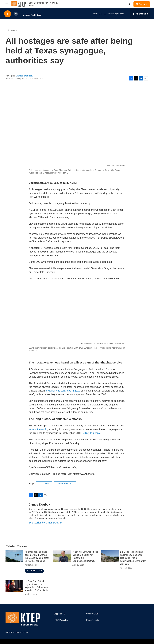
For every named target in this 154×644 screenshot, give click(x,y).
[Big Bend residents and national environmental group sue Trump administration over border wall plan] (110, 556)
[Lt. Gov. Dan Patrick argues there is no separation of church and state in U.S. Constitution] (14, 586)
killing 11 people (92, 433)
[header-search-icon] (129, 4)
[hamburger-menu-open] (7, 4)
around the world (38, 429)
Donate (143, 4)
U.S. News (11, 30)
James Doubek (24, 76)
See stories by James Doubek (45, 523)
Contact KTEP (92, 614)
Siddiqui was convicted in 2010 (63, 391)
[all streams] (140, 14)
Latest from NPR (65, 484)
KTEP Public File (61, 620)
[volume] (16, 14)
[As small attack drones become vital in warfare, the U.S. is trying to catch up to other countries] (14, 556)
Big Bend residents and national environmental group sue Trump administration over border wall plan (133, 558)
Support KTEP (60, 614)
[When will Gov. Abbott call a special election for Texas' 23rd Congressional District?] (62, 556)
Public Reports (92, 620)
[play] (8, 14)
